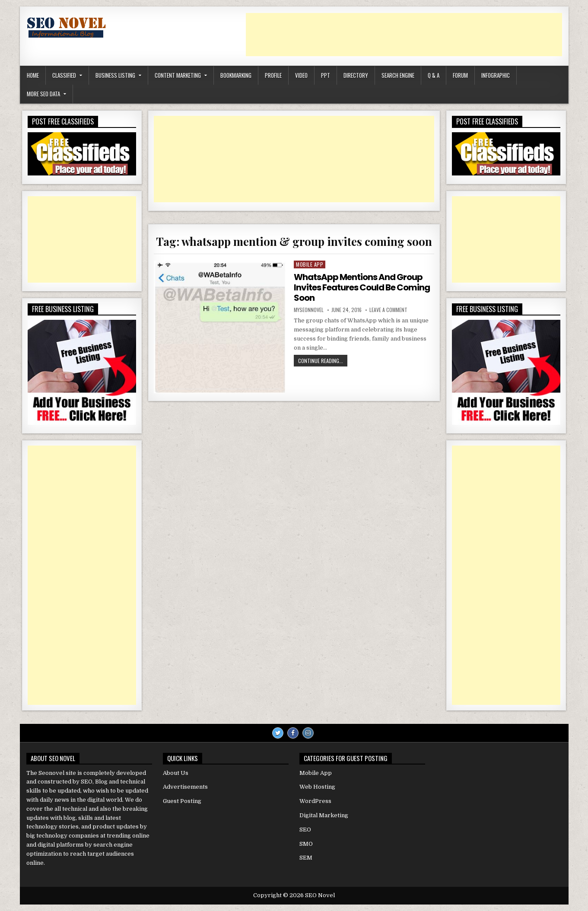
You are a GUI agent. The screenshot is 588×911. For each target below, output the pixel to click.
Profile (273, 75)
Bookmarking (236, 75)
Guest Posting (182, 801)
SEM (306, 858)
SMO (306, 844)
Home (33, 75)
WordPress (315, 801)
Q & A (434, 75)
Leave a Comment (388, 310)
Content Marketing (178, 75)
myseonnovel (309, 310)
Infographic (496, 75)
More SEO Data (43, 94)
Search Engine (398, 75)
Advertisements (185, 787)
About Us (176, 773)
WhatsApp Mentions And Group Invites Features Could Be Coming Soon (362, 287)
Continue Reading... (323, 362)
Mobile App (310, 264)
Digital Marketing (324, 815)
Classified (64, 75)
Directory (356, 75)
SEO (305, 830)
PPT (326, 75)
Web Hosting (317, 787)
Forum (460, 75)
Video (301, 75)
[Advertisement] (404, 35)
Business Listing (115, 75)
